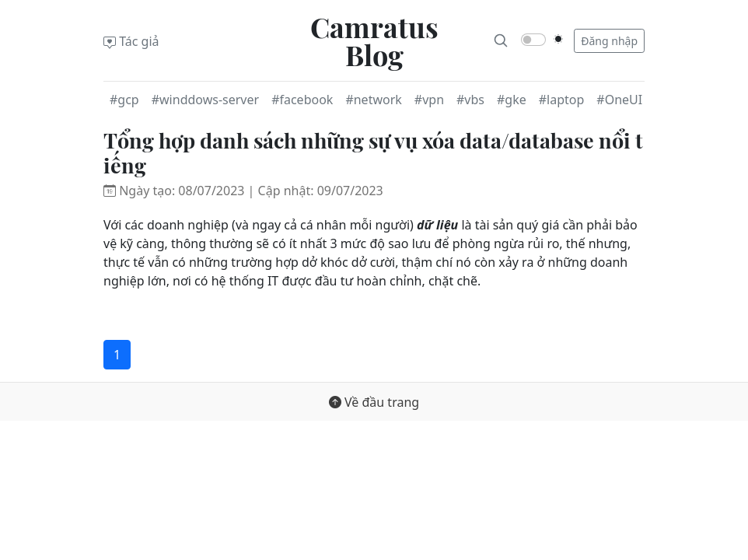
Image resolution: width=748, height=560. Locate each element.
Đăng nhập (609, 41)
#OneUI (619, 100)
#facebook (302, 100)
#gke (512, 100)
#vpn (429, 100)
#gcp (124, 100)
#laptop (562, 100)
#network (373, 100)
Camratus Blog (374, 40)
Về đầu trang (374, 402)
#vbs (470, 100)
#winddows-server (205, 100)
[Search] (501, 40)
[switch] (533, 40)
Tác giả (131, 41)
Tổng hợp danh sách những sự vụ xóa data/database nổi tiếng (373, 152)
